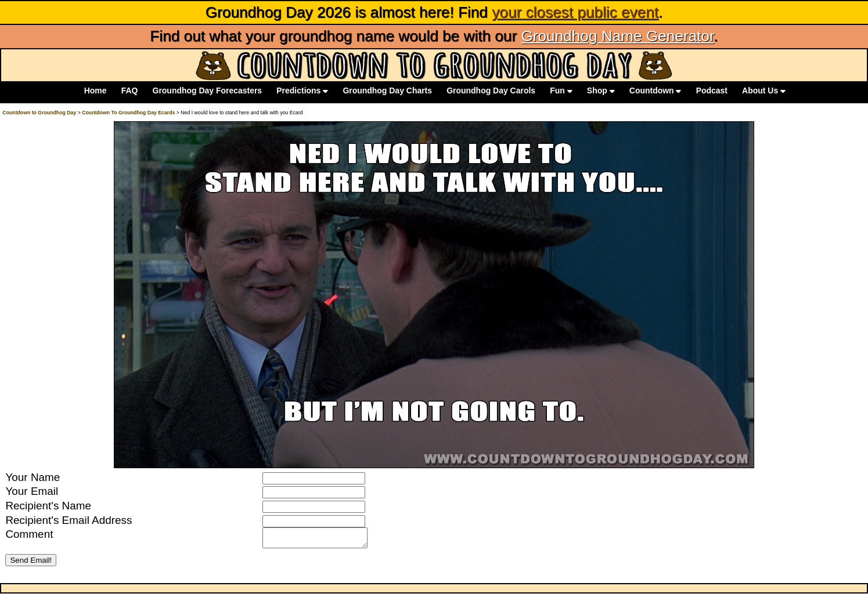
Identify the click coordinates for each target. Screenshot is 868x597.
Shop (601, 91)
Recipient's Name (48, 506)
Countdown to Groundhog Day (39, 113)
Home (96, 91)
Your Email (32, 491)
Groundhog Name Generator (617, 36)
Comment (29, 534)
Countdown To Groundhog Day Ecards (128, 113)
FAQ (130, 91)
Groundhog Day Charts (387, 91)
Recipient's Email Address (69, 520)
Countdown (655, 91)
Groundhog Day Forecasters (208, 91)
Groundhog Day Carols (491, 91)
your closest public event (575, 12)
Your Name (33, 477)
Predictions (302, 91)
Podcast (712, 91)
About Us (764, 91)
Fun (561, 91)
